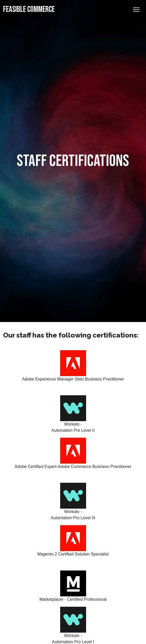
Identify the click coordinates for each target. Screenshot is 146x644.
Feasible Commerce (29, 9)
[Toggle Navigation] (136, 10)
